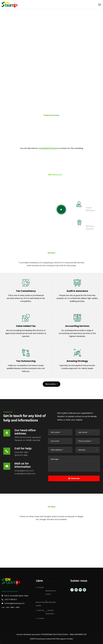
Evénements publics (41, 604)
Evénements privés (51, 592)
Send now (74, 478)
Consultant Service (48, 148)
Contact (41, 618)
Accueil (41, 587)
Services (41, 610)
